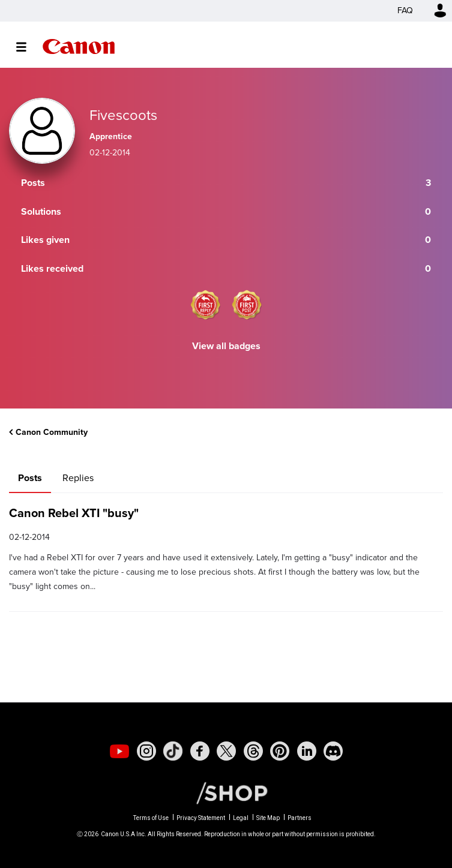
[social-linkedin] (307, 751)
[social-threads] (253, 751)
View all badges (226, 346)
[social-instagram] (146, 751)
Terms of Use (151, 818)
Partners (300, 818)
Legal (241, 818)
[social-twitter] (226, 751)
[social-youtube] (119, 751)
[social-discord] (333, 751)
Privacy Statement (201, 818)
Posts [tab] (30, 478)
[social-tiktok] (173, 751)
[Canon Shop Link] (226, 792)
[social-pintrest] (280, 751)
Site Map (268, 818)
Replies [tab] (78, 478)
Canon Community (79, 46)
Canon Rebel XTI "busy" (74, 513)
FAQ (405, 10)
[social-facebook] (200, 751)
